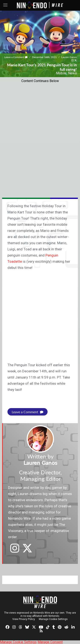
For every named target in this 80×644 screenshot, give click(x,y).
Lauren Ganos (69, 57)
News (72, 73)
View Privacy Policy (24, 619)
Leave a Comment (16, 57)
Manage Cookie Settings (53, 619)
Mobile (61, 73)
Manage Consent (50, 642)
